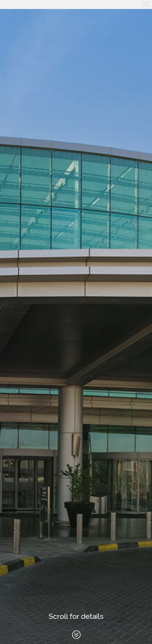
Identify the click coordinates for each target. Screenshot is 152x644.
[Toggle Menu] (146, 4)
